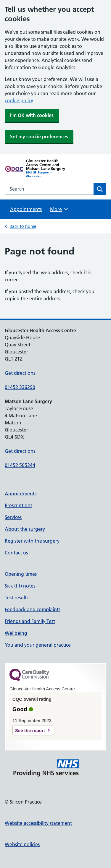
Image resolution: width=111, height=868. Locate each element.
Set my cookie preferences (39, 137)
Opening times (21, 574)
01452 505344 (20, 465)
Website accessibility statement (38, 823)
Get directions (20, 373)
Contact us (16, 553)
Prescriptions (18, 505)
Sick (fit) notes (20, 586)
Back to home (23, 226)
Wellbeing (16, 633)
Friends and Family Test (30, 621)
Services (13, 517)
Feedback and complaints (33, 609)
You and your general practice (38, 645)
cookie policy (19, 100)
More (59, 209)
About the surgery (25, 529)
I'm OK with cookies (32, 115)
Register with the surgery (32, 541)
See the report (30, 730)
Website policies (22, 844)
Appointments (26, 209)
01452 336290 (20, 387)
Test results (17, 598)
